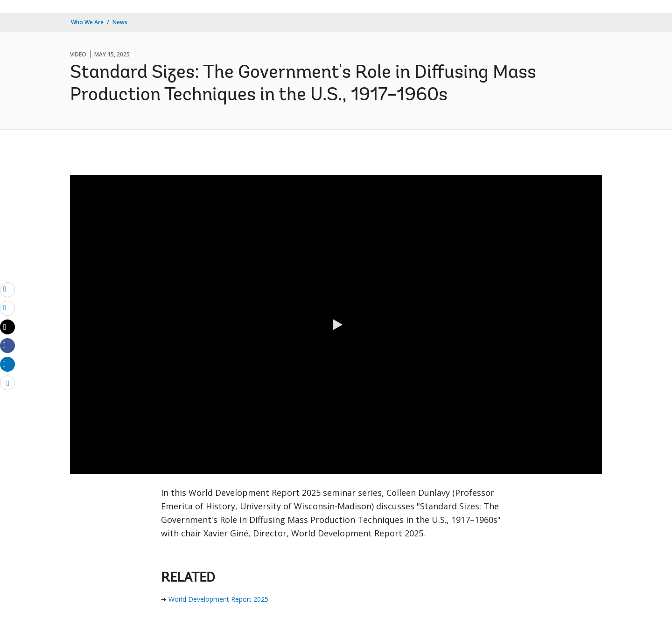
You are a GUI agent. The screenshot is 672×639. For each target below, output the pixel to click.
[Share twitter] (7, 327)
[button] (336, 325)
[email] (7, 289)
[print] (7, 308)
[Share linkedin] (7, 364)
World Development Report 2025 (218, 599)
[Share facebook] (7, 345)
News (120, 22)
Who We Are (87, 22)
